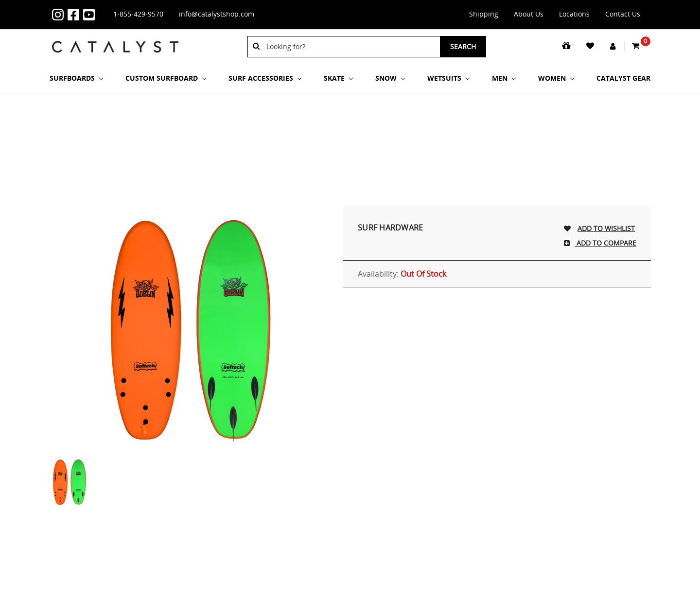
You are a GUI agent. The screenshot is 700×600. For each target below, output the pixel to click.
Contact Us (623, 14)
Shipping (484, 14)
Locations (574, 14)
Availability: (402, 274)
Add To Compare (605, 243)
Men (504, 78)
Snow (390, 78)
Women (556, 78)
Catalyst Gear (623, 78)
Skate (338, 78)
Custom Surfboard (166, 78)
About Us (529, 14)
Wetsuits (448, 78)
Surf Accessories (265, 78)
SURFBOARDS (76, 78)
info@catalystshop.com (217, 14)
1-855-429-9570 (138, 14)
